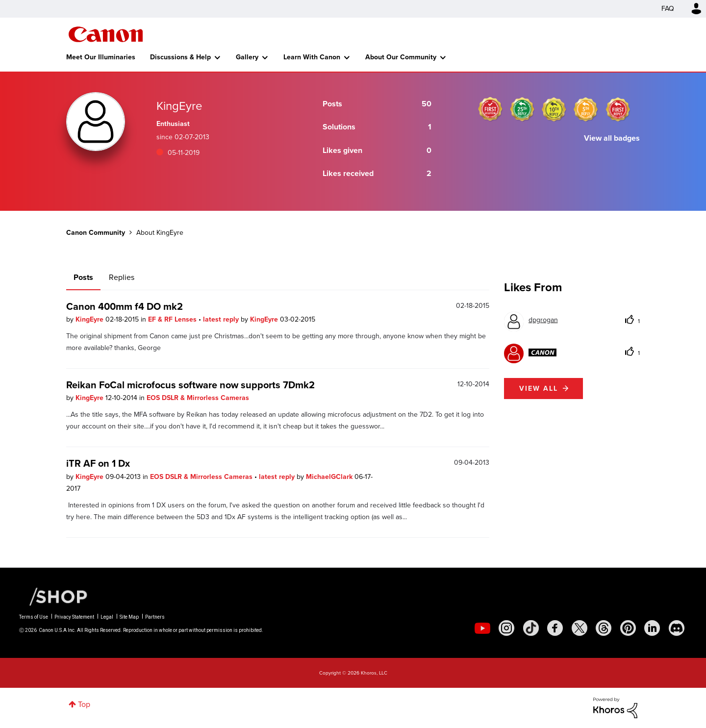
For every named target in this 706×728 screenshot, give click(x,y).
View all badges (612, 138)
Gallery (247, 57)
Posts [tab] (83, 277)
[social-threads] (604, 628)
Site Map (129, 617)
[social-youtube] (482, 628)
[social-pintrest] (628, 628)
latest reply (222, 319)
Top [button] (84, 704)
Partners (155, 617)
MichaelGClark (330, 477)
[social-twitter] (580, 628)
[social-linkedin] (652, 628)
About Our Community (401, 57)
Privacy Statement (74, 617)
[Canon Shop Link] (53, 596)
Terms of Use (34, 617)
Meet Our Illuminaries (101, 57)
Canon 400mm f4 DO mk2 (125, 306)
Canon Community (106, 34)
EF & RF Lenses (173, 319)
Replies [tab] (122, 277)
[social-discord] (677, 628)
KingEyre (90, 319)
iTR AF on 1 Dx (98, 463)
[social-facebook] (555, 628)
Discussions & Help (180, 57)
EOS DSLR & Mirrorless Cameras (198, 398)
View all (539, 389)
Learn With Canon (312, 57)
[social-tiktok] (531, 628)
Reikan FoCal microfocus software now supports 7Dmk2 (190, 385)
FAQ (668, 9)
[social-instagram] (506, 628)
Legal (107, 617)
